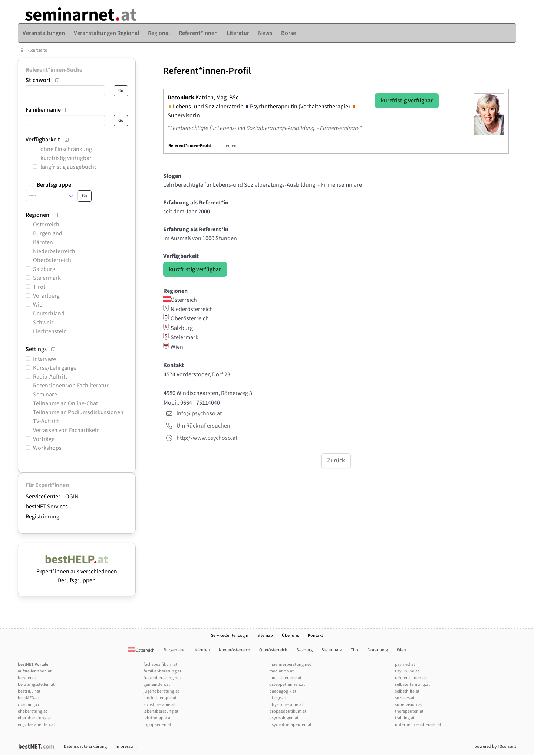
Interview (45, 359)
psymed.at (405, 665)
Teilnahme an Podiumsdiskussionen (78, 412)
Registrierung (42, 517)
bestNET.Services (47, 507)
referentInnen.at (411, 678)
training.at (405, 718)
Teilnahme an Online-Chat (65, 403)
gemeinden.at (157, 685)
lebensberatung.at (161, 711)
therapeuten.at (409, 711)
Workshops (47, 448)
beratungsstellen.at (36, 685)
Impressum (126, 747)
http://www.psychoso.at (207, 438)
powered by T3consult (495, 747)
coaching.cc (29, 705)
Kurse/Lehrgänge (55, 368)
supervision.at (408, 705)
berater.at (27, 678)
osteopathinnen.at (287, 685)
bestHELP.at (29, 691)
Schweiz (43, 323)
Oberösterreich (52, 260)
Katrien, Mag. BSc (203, 98)
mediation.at (281, 671)
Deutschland (49, 314)
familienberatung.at (162, 671)
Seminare (45, 395)
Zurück (336, 461)
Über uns (290, 636)
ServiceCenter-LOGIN (52, 497)
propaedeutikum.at (288, 711)
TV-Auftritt (46, 421)
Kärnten (43, 242)
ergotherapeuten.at (36, 725)
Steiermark (47, 278)
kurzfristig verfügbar (66, 158)
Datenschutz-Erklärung (85, 747)
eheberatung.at (32, 711)
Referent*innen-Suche (54, 70)
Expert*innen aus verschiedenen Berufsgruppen (77, 572)
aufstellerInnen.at (35, 671)
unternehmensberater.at (418, 725)
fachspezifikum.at (160, 665)
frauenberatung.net (162, 678)
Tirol (39, 287)
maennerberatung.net (290, 665)
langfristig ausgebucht (68, 167)
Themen (229, 146)
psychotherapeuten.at (290, 725)
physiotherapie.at (286, 705)
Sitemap (265, 636)
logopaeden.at (157, 725)
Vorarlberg (46, 296)
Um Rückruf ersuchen (203, 426)
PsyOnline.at (407, 671)
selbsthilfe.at (407, 691)
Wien (39, 305)
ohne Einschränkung (66, 149)
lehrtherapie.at (158, 718)
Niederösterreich (54, 251)
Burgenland (48, 233)
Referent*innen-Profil (189, 146)
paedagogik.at (283, 691)
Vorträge (44, 439)
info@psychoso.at (199, 413)
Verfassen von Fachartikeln (66, 430)
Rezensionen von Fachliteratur (71, 386)
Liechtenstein (50, 331)
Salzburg (44, 269)
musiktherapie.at (285, 678)
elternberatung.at (34, 718)
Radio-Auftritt (50, 377)
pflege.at (278, 698)
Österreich (46, 225)
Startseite (38, 50)
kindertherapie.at (160, 698)
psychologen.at (284, 718)
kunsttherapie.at (159, 705)
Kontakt (315, 636)
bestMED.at (28, 698)
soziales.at (405, 698)
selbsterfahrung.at (412, 685)
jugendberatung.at (161, 691)
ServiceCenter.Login (230, 636)
